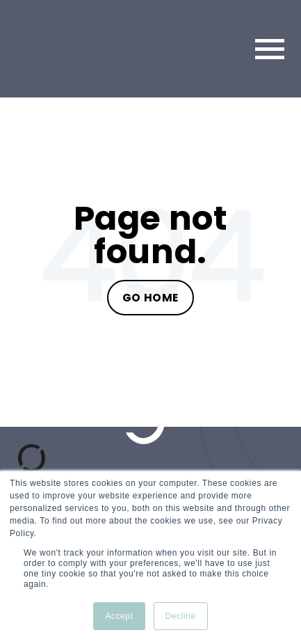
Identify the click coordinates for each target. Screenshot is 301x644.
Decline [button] (181, 616)
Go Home (150, 298)
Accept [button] (119, 616)
